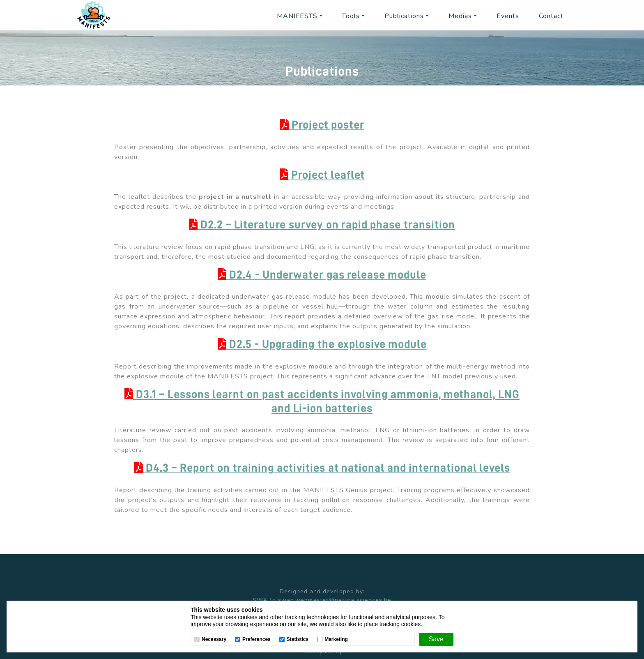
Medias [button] (460, 16)
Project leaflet (322, 175)
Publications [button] (404, 16)
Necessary (214, 639)
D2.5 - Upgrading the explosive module (322, 344)
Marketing (336, 639)
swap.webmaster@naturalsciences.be (335, 600)
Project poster (322, 125)
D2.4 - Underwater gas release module (322, 275)
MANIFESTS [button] (297, 16)
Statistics (298, 639)
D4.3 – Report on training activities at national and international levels (322, 468)
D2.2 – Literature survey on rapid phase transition (322, 225)
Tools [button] (351, 16)
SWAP (262, 600)
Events (508, 16)
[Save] (436, 639)
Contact (551, 16)
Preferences (256, 639)
